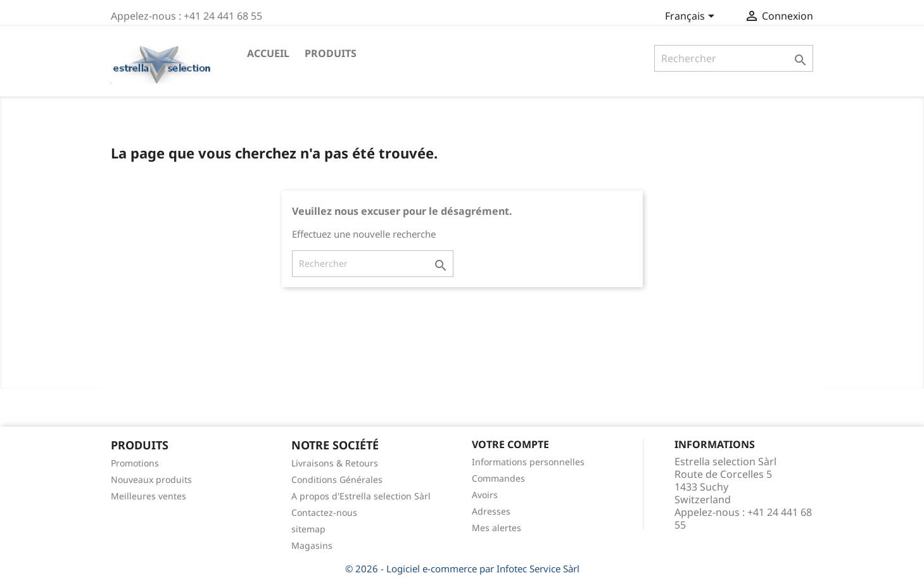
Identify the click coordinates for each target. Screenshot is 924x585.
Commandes (498, 478)
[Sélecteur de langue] (692, 17)
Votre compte (510, 444)
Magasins (312, 545)
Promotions (135, 463)
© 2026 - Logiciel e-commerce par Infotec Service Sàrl (462, 569)
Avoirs (485, 495)
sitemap (308, 529)
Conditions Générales (337, 479)
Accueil (268, 53)
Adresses (491, 511)
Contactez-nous (324, 512)
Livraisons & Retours (335, 463)
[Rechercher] (734, 58)
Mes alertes (497, 528)
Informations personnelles (528, 462)
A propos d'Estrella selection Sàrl (361, 496)
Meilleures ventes (149, 496)
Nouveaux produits (151, 479)
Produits (331, 53)
